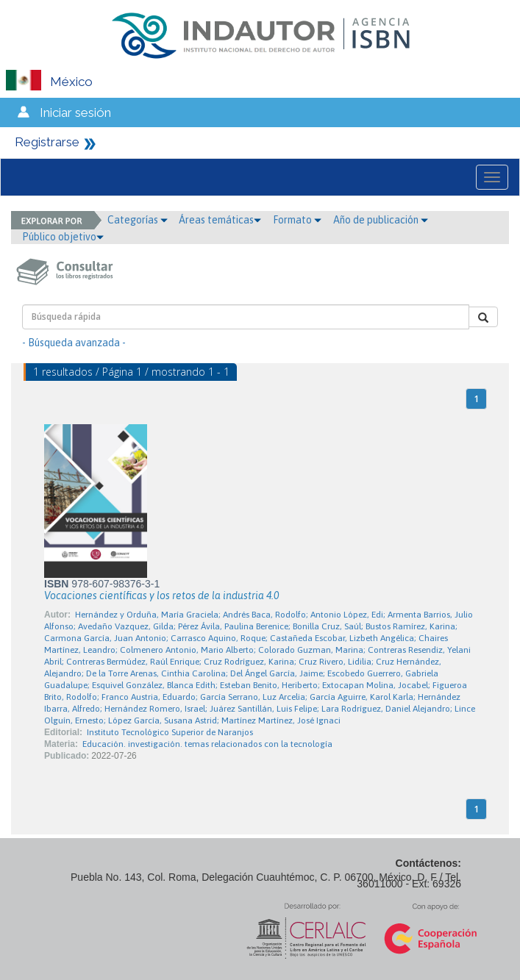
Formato (297, 220)
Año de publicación (381, 220)
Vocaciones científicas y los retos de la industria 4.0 (161, 595)
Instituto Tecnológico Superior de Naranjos (170, 732)
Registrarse (47, 142)
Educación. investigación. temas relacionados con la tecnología (207, 744)
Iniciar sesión (75, 112)
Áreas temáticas (220, 220)
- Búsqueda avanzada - (74, 343)
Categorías (138, 220)
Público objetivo (63, 237)
